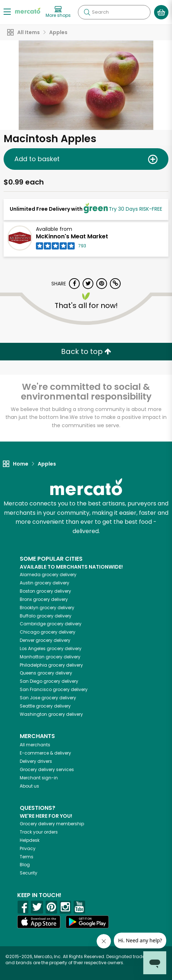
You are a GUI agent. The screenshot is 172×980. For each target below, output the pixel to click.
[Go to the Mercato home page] (28, 10)
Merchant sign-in (39, 778)
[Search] (114, 12)
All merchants (35, 745)
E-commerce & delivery (45, 753)
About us (29, 786)
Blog (25, 865)
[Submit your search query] (87, 12)
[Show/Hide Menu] (7, 11)
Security (29, 873)
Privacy (28, 848)
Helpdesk (30, 840)
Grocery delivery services (47, 769)
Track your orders (39, 832)
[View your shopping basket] (161, 12)
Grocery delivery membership (52, 824)
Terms (27, 857)
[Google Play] (87, 922)
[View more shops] (58, 12)
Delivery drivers (36, 761)
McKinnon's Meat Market (72, 236)
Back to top (86, 351)
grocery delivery (48, 575)
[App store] (39, 922)
